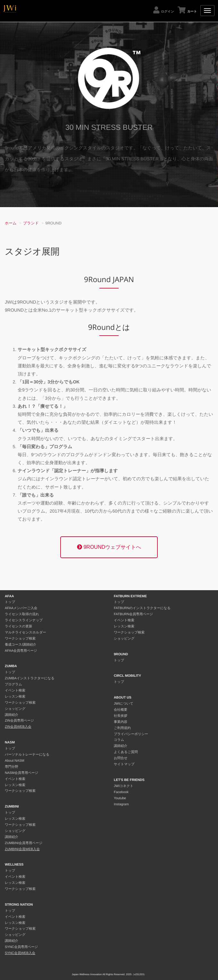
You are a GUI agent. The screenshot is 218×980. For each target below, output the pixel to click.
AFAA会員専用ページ (21, 651)
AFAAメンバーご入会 (21, 608)
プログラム (13, 684)
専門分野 (12, 767)
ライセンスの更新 (18, 626)
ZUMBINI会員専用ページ (24, 843)
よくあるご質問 (126, 752)
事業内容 (121, 722)
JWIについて (124, 704)
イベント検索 (15, 691)
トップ (10, 602)
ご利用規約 (122, 728)
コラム (119, 740)
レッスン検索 (15, 697)
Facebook (121, 792)
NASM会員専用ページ (21, 773)
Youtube (120, 798)
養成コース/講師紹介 (21, 645)
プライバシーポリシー (131, 734)
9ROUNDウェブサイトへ (109, 547)
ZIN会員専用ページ (19, 721)
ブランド (31, 223)
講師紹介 (12, 715)
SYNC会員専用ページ (21, 947)
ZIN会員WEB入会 (18, 727)
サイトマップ (124, 764)
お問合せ (121, 758)
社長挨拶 (121, 716)
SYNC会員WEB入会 (20, 953)
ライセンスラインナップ (24, 620)
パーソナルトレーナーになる (27, 755)
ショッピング (15, 709)
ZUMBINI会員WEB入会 (22, 849)
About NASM (15, 761)
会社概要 (121, 710)
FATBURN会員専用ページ (133, 614)
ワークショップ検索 (20, 639)
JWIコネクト (124, 786)
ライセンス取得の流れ (22, 614)
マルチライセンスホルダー (25, 632)
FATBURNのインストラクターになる (142, 608)
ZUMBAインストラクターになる (30, 678)
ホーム (11, 223)
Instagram (121, 804)
